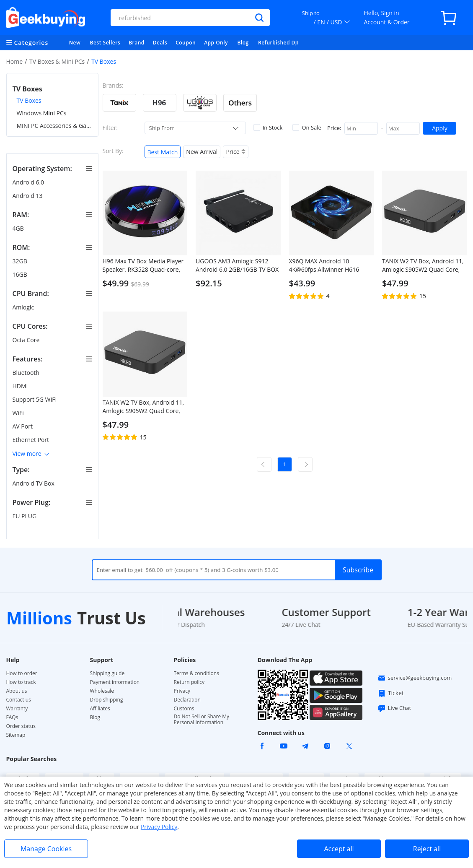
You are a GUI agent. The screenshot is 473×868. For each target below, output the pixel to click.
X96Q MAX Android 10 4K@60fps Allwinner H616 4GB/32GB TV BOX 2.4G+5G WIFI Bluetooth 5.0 (327, 265)
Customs (184, 709)
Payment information (115, 682)
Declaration (187, 700)
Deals (160, 43)
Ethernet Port (32, 440)
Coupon (186, 43)
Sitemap (16, 735)
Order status (21, 726)
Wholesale (102, 691)
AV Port (23, 426)
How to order (22, 673)
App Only (216, 43)
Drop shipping (107, 700)
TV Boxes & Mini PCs (57, 61)
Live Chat (394, 708)
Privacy (182, 691)
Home (15, 61)
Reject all (427, 849)
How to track (21, 682)
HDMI (21, 386)
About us (17, 691)
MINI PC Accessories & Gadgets (54, 126)
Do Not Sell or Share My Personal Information (202, 720)
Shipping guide (107, 673)
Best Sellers (105, 43)
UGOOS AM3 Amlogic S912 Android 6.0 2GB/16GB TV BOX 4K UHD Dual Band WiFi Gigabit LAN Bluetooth (237, 265)
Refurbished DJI (278, 43)
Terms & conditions (196, 673)
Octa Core (27, 340)
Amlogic (24, 307)
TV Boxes (29, 100)
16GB (21, 274)
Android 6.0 (29, 182)
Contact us (19, 700)
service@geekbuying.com (415, 678)
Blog (243, 43)
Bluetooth (27, 373)
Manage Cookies (46, 849)
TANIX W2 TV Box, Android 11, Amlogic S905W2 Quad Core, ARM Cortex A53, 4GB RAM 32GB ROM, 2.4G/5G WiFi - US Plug (143, 407)
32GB (21, 261)
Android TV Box (34, 483)
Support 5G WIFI (36, 399)
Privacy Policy (159, 827)
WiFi (19, 413)
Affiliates (100, 709)
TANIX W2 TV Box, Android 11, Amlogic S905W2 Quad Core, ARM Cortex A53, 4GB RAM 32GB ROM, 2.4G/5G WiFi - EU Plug (423, 265)
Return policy (189, 682)
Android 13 (28, 196)
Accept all (339, 849)
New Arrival (202, 152)
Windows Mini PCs (42, 113)
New (75, 43)
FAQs (12, 717)
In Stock (268, 127)
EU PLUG (25, 516)
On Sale (307, 127)
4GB (19, 228)
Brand (137, 43)
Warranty (17, 709)
